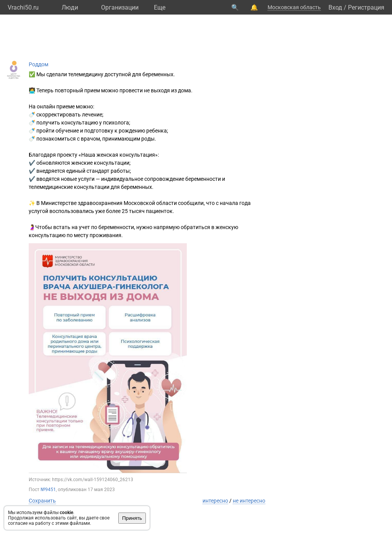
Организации (120, 7)
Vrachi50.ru (23, 7)
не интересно (249, 501)
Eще (160, 7)
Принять (132, 518)
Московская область (294, 7)
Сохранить (42, 501)
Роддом (38, 64)
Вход (335, 7)
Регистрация (366, 7)
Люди (70, 7)
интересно (215, 501)
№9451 (48, 490)
